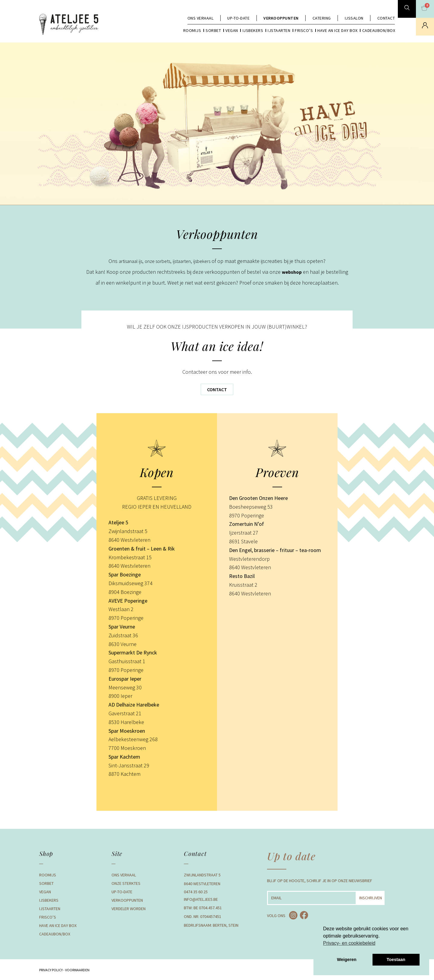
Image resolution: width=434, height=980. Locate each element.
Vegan (232, 30)
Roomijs (192, 30)
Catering (322, 18)
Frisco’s (304, 30)
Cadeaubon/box (379, 30)
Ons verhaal (201, 18)
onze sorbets (157, 261)
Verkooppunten (281, 18)
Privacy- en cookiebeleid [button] (349, 943)
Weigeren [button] (347, 960)
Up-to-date (238, 18)
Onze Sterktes (126, 883)
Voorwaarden (77, 970)
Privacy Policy (51, 970)
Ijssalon (354, 18)
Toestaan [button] (396, 960)
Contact (386, 18)
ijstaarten (185, 261)
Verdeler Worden (129, 909)
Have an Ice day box (338, 30)
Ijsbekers (253, 30)
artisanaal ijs (126, 261)
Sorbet (213, 30)
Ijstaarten (279, 30)
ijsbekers (207, 261)
